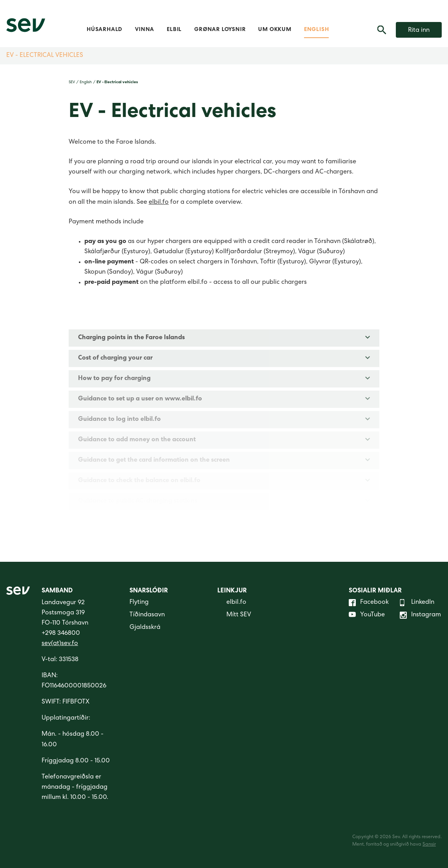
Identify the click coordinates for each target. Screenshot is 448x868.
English (317, 30)
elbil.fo (159, 203)
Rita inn (419, 31)
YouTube (367, 615)
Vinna (145, 30)
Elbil (174, 30)
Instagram (420, 615)
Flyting (139, 603)
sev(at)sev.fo (60, 644)
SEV (72, 82)
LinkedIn (417, 603)
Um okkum (275, 30)
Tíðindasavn (147, 615)
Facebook (369, 603)
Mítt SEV (234, 615)
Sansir (429, 845)
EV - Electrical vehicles (45, 56)
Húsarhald (105, 30)
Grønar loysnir (220, 30)
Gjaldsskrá (145, 628)
